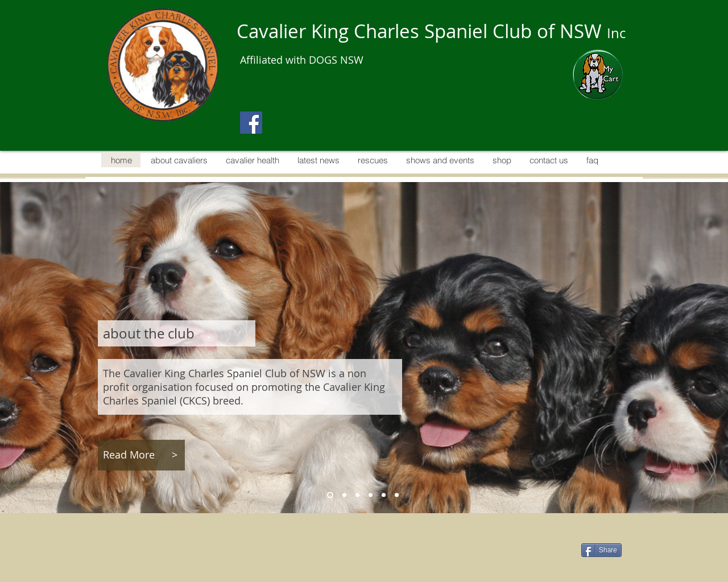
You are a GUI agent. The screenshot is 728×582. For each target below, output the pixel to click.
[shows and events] (397, 495)
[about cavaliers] (344, 495)
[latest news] (371, 495)
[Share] (601, 550)
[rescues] (384, 495)
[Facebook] (251, 123)
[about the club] (330, 495)
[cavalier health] (357, 495)
